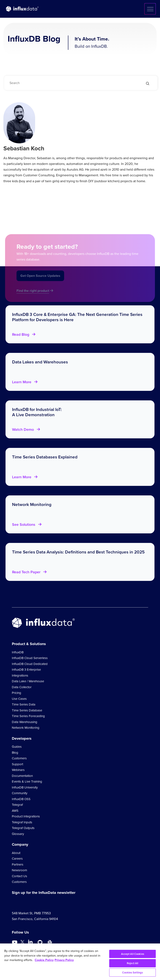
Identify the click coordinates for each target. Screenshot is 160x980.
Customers (19, 758)
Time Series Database (27, 710)
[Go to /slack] (50, 942)
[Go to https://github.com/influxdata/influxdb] (40, 942)
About (16, 853)
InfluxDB (18, 652)
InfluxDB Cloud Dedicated (30, 664)
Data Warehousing (25, 722)
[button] (150, 9)
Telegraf (17, 805)
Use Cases (19, 699)
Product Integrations (26, 816)
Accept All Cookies (133, 954)
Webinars (18, 770)
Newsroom (19, 870)
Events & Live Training (27, 782)
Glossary (18, 834)
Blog (15, 753)
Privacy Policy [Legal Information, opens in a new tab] (64, 960)
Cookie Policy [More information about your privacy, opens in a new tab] (44, 960)
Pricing (17, 693)
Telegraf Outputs (23, 828)
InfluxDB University (25, 787)
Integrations (20, 676)
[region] (80, 962)
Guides (17, 747)
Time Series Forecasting (28, 716)
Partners (18, 864)
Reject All (132, 963)
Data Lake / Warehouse (28, 681)
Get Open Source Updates (40, 280)
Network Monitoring (26, 728)
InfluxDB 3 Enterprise (26, 670)
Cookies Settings (132, 973)
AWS (15, 811)
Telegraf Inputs (22, 822)
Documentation (22, 776)
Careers (17, 859)
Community (20, 793)
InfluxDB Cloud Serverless (30, 658)
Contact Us (19, 876)
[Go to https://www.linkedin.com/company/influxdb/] (30, 942)
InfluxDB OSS (21, 799)
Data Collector (22, 687)
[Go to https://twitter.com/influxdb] (22, 943)
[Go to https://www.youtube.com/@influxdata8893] (15, 942)
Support (17, 764)
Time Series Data (24, 704)
